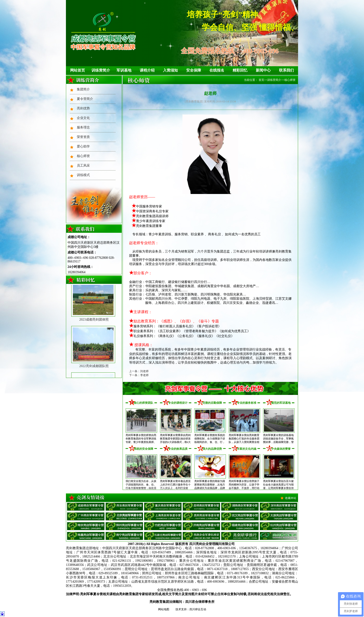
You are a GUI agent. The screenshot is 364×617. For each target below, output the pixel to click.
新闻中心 (263, 70)
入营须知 (170, 70)
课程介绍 (147, 70)
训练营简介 (101, 70)
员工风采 (83, 166)
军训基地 (124, 70)
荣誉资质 (83, 137)
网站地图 (164, 609)
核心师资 (83, 156)
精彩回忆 (240, 70)
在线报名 (217, 70)
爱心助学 (83, 146)
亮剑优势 (83, 108)
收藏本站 (291, 498)
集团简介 (83, 89)
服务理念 (83, 127)
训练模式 (83, 175)
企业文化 (83, 118)
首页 (261, 80)
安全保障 (194, 70)
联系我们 (286, 70)
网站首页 (78, 70)
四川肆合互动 (198, 609)
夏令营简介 (85, 99)
